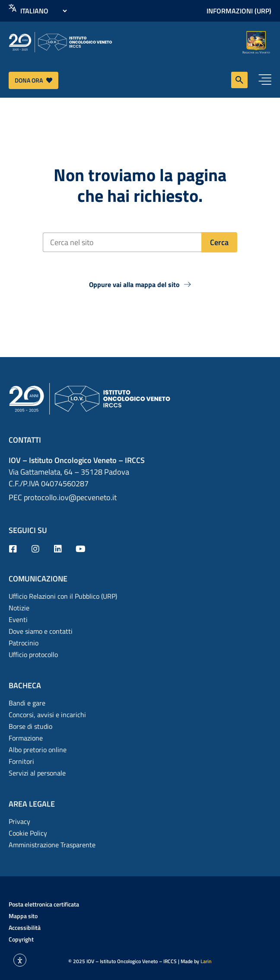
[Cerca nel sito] (122, 242)
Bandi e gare (27, 703)
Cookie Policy (28, 833)
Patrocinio (24, 643)
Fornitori (21, 761)
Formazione (26, 738)
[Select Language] (43, 11)
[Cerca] (219, 242)
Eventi (18, 619)
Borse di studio (30, 726)
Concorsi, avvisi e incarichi (47, 715)
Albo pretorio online (38, 750)
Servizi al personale (37, 773)
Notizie (19, 608)
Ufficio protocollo (33, 654)
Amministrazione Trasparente (52, 845)
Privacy (19, 821)
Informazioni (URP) (239, 11)
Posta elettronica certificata (44, 904)
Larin (206, 961)
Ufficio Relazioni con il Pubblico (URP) (63, 596)
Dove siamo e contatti (41, 631)
